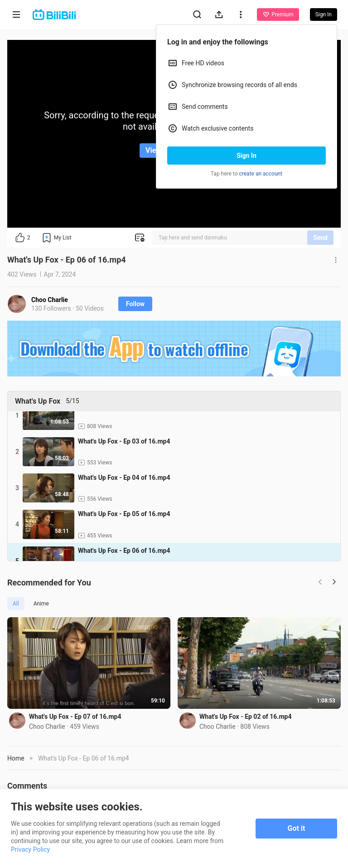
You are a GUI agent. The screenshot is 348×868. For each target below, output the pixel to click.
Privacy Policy (30, 849)
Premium (278, 15)
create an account (261, 174)
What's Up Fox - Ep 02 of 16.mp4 (245, 717)
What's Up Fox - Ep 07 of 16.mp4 (75, 717)
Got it (297, 828)
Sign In (246, 156)
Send (320, 238)
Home (16, 758)
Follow (135, 304)
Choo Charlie (50, 300)
